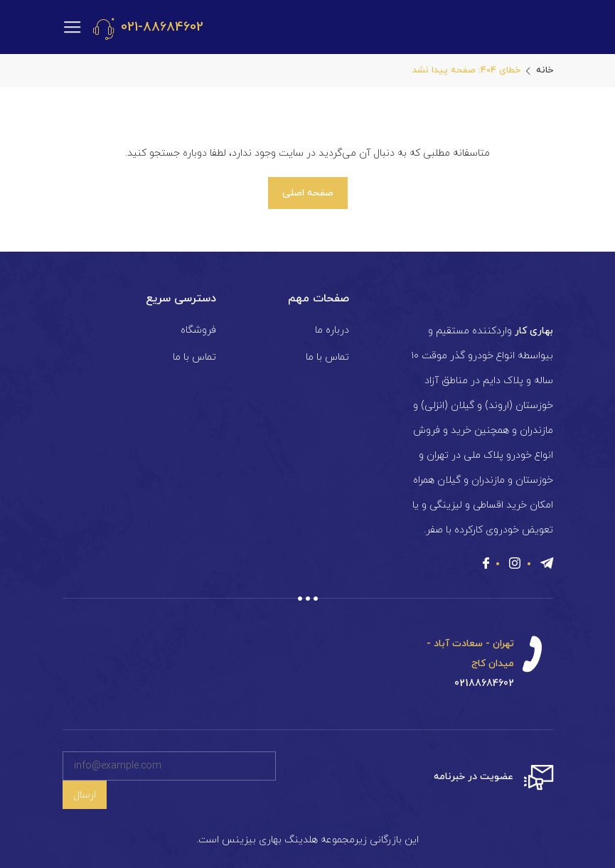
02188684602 (484, 684)
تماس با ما (327, 357)
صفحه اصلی (308, 193)
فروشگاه (198, 330)
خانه (545, 70)
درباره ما (332, 330)
